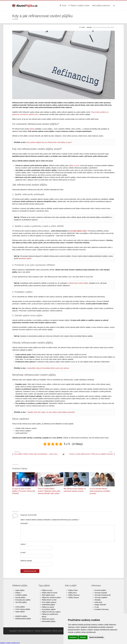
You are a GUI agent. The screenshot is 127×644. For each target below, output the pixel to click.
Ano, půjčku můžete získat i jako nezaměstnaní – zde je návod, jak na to (39, 454)
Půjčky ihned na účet (49, 600)
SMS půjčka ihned (48, 595)
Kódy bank (98, 602)
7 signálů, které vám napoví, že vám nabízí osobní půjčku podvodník (51, 412)
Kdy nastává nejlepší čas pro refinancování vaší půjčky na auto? (49, 142)
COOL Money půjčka (23, 609)
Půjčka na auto (47, 590)
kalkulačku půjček (25, 258)
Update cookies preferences (10, 643)
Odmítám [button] (83, 637)
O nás (97, 607)
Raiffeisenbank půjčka (23, 619)
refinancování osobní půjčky (78, 283)
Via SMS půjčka (21, 602)
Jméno (23, 544)
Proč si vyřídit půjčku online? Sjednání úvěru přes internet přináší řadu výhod (49, 491)
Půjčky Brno (72, 593)
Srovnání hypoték (101, 593)
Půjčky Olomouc (74, 595)
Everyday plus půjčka (23, 600)
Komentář (24, 523)
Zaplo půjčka (20, 590)
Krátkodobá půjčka (48, 605)
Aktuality (98, 600)
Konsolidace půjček (49, 609)
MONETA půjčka (21, 616)
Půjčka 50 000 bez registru (51, 612)
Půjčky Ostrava (74, 597)
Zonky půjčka (20, 607)
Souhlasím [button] (73, 637)
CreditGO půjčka (21, 595)
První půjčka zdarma (49, 602)
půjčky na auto (74, 165)
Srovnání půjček (100, 590)
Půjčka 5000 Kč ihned (49, 593)
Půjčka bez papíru (48, 619)
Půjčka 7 (18, 593)
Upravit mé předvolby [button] (96, 637)
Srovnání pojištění (101, 597)
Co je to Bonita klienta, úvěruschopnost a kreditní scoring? (100, 491)
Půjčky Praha (73, 590)
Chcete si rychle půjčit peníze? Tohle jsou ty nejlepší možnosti (91, 454)
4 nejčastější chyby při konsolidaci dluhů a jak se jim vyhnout (48, 368)
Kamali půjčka (20, 597)
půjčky (32, 129)
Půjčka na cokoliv (48, 607)
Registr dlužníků (100, 605)
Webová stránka (26, 561)
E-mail (23, 552)
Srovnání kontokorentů (103, 595)
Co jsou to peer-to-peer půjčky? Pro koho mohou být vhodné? (24, 491)
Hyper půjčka (20, 612)
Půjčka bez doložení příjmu (51, 597)
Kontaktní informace (102, 609)
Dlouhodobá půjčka (49, 621)
